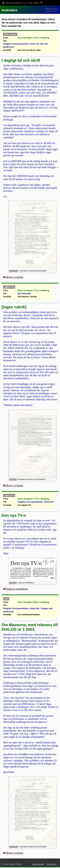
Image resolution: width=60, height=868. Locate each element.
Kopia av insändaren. (17, 589)
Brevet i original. (15, 277)
